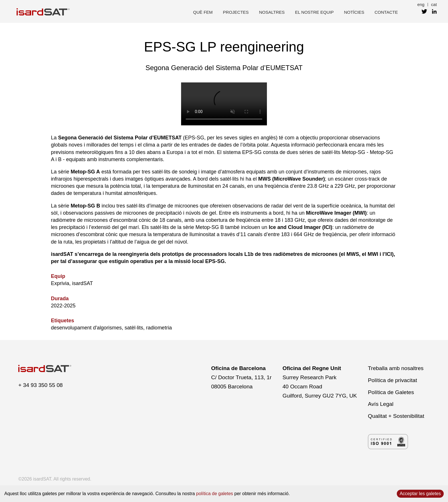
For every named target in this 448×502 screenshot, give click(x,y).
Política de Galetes (391, 392)
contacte (386, 12)
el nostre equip (314, 12)
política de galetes (215, 494)
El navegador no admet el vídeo (224, 104)
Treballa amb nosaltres (396, 368)
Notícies (354, 12)
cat (434, 4)
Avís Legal (381, 404)
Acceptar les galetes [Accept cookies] (420, 494)
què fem (203, 12)
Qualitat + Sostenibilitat (396, 416)
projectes (236, 12)
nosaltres (272, 12)
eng (421, 4)
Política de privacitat (393, 380)
